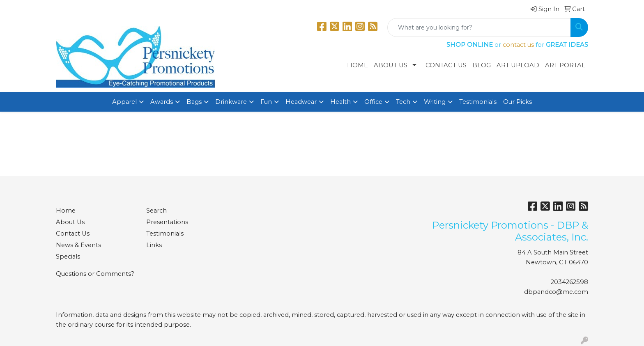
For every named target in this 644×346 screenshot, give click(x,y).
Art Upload (518, 65)
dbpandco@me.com (556, 292)
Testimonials (478, 102)
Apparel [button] (124, 102)
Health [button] (340, 102)
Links (154, 245)
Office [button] (373, 102)
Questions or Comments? (95, 274)
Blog (482, 65)
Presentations (167, 222)
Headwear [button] (301, 102)
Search (156, 211)
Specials (68, 257)
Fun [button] (266, 102)
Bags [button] (194, 102)
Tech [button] (403, 102)
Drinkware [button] (231, 102)
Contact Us (446, 65)
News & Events (78, 245)
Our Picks (517, 102)
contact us (518, 45)
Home (358, 65)
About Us (391, 65)
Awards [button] (162, 102)
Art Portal (565, 65)
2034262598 (569, 282)
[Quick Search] (479, 27)
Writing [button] (435, 102)
